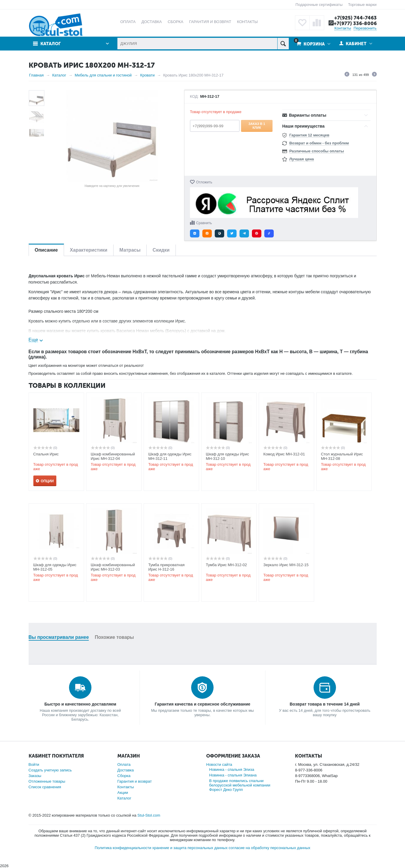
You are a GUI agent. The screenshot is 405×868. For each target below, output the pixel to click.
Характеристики (89, 250)
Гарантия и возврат (135, 781)
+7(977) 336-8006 (355, 23)
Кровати (147, 75)
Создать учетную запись (50, 770)
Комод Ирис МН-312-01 (284, 454)
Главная (36, 75)
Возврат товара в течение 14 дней (325, 704)
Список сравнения (45, 787)
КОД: (194, 97)
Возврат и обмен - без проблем (319, 143)
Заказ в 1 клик (257, 126)
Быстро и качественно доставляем (80, 704)
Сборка (124, 776)
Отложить (204, 182)
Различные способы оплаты (317, 151)
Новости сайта (219, 764)
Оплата (124, 764)
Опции (47, 481)
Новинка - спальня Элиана (233, 775)
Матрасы (130, 250)
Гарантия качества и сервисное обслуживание (202, 704)
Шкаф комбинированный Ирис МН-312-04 (113, 456)
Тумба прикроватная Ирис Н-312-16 (167, 567)
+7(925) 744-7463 (355, 18)
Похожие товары (114, 637)
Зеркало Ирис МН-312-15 (286, 565)
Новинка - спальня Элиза (232, 770)
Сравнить (204, 223)
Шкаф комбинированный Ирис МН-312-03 (113, 567)
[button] (195, 233)
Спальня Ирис (46, 454)
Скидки (161, 250)
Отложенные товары (47, 781)
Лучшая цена (302, 159)
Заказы (35, 776)
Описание (46, 250)
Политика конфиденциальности (123, 848)
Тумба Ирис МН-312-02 (226, 565)
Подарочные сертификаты (319, 5)
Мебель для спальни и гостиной (103, 75)
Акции (123, 793)
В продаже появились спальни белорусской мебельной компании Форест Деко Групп (240, 785)
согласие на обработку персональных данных (269, 848)
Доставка (126, 770)
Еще (33, 340)
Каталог (51, 44)
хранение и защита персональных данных (190, 848)
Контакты (343, 28)
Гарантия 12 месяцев (309, 135)
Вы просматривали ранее (59, 637)
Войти (34, 764)
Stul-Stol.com (149, 815)
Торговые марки (362, 5)
